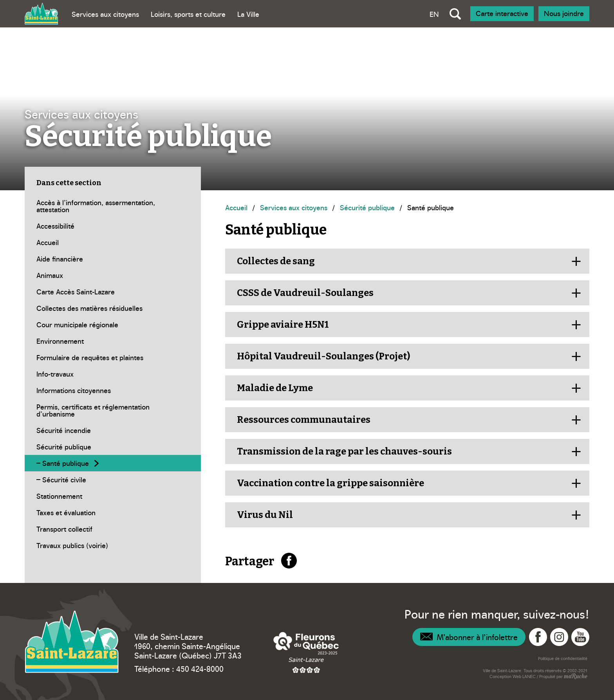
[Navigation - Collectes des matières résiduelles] (113, 308)
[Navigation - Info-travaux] (113, 374)
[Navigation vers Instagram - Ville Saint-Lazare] (559, 637)
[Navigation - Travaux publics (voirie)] (113, 545)
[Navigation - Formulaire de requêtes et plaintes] (113, 357)
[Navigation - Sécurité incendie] (113, 430)
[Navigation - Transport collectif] (113, 529)
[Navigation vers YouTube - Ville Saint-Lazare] (580, 637)
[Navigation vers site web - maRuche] (575, 677)
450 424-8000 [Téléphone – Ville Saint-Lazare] (200, 668)
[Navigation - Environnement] (113, 341)
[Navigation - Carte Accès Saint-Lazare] (113, 292)
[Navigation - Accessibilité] (113, 226)
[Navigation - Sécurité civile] (113, 480)
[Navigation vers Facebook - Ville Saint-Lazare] (538, 637)
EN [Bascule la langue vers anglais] (434, 14)
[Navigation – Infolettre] (469, 637)
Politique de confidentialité (563, 658)
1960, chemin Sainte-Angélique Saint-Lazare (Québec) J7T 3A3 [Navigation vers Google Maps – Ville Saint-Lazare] (188, 650)
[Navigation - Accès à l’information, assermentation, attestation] (113, 206)
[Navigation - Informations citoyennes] (113, 390)
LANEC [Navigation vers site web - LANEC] (529, 676)
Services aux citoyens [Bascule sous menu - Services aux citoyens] (105, 14)
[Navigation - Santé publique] (113, 463)
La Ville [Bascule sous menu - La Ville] (248, 14)
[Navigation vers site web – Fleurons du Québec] (306, 652)
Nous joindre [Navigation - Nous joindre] (564, 13)
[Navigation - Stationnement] (113, 496)
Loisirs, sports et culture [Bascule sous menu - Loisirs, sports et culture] (188, 14)
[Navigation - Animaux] (113, 275)
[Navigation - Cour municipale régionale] (113, 325)
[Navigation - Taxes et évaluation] (113, 512)
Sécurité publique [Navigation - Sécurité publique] (367, 207)
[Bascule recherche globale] (455, 14)
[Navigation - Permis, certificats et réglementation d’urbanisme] (113, 410)
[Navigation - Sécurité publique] (113, 447)
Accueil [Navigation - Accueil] (236, 207)
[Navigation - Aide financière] (113, 259)
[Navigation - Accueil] (113, 242)
